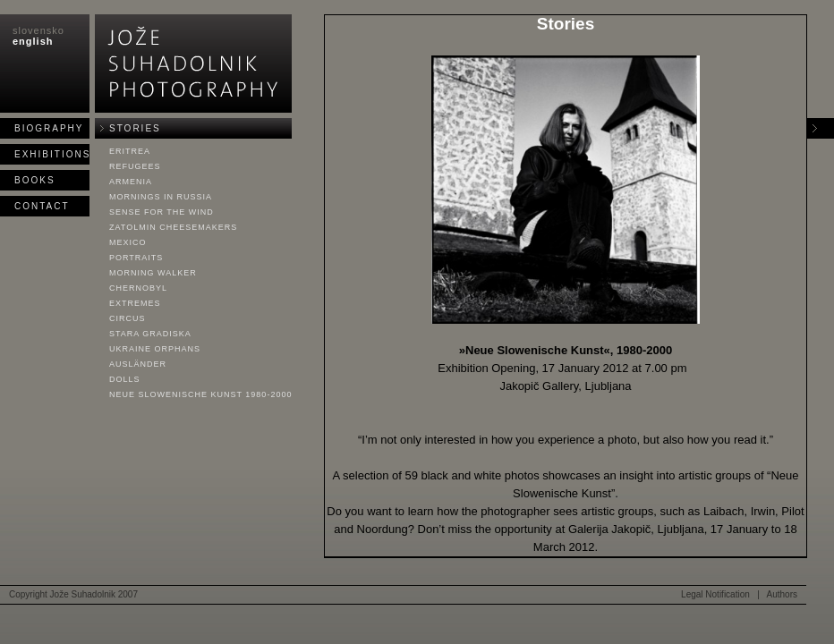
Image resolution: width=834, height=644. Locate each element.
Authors (782, 594)
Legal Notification (715, 594)
